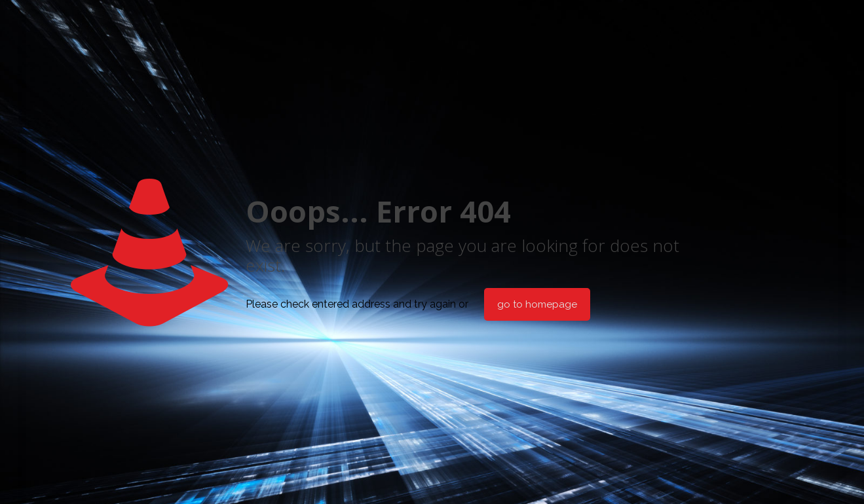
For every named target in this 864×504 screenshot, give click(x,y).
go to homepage (537, 304)
